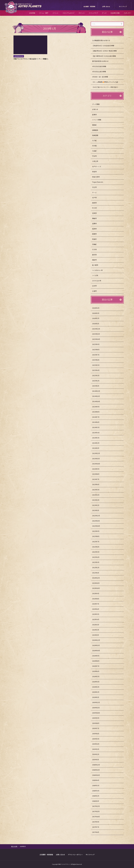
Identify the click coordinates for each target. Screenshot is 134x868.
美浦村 (96, 239)
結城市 (96, 234)
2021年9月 (97, 593)
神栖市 (96, 218)
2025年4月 (98, 370)
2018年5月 (97, 786)
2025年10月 (98, 339)
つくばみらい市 (99, 270)
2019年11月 (98, 708)
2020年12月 (98, 640)
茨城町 (96, 244)
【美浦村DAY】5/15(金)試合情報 (103, 46)
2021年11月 (98, 583)
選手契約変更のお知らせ (100, 61)
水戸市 (96, 198)
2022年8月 (98, 536)
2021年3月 (97, 625)
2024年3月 (98, 438)
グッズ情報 (98, 104)
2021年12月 (98, 578)
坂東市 (96, 115)
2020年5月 (98, 676)
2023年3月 (97, 500)
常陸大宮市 (98, 177)
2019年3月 (97, 749)
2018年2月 (97, 796)
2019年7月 (97, 728)
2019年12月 (98, 702)
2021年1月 (97, 635)
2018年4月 (97, 791)
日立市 (96, 187)
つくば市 (97, 275)
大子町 (96, 141)
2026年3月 (97, 313)
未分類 (96, 146)
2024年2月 (98, 443)
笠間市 (96, 224)
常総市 (96, 172)
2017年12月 (98, 806)
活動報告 (97, 130)
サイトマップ (123, 7)
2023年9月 (98, 469)
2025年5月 (98, 365)
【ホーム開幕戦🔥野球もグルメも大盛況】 (106, 82)
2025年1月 (97, 386)
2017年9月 (97, 822)
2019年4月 (97, 744)
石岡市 (96, 213)
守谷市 (96, 156)
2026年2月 (97, 318)
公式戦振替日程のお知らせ (101, 40)
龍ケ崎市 (97, 265)
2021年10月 (98, 588)
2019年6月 (97, 734)
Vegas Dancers (99, 182)
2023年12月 (98, 453)
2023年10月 (98, 464)
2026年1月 (97, 324)
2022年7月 (97, 542)
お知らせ (97, 109)
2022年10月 (98, 526)
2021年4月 (97, 619)
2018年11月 (98, 770)
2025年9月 (98, 344)
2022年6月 (97, 547)
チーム (96, 192)
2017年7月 (97, 827)
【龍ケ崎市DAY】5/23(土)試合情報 (104, 56)
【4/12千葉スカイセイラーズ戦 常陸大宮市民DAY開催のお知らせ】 (108, 87)
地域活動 (97, 135)
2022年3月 (97, 562)
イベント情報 (98, 120)
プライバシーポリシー (75, 855)
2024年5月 (98, 427)
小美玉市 (97, 161)
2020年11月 (98, 645)
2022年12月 (98, 516)
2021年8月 (97, 599)
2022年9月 (98, 531)
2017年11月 (98, 811)
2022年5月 (98, 552)
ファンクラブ (93, 13)
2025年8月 (98, 350)
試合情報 (32, 13)
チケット (82, 13)
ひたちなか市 (98, 281)
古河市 (96, 286)
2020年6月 (97, 671)
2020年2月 (97, 692)
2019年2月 (97, 754)
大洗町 (96, 151)
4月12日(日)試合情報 (99, 66)
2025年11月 (98, 334)
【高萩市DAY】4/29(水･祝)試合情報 (104, 51)
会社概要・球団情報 (89, 7)
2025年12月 (98, 329)
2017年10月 (98, 817)
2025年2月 (98, 381)
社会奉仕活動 (115, 13)
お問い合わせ (106, 7)
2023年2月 (97, 505)
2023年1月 (97, 510)
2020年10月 (98, 651)
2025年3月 (98, 376)
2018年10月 (98, 775)
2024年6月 (98, 422)
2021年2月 (97, 630)
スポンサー (127, 13)
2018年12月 (98, 765)
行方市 (96, 249)
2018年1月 (97, 801)
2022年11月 (98, 521)
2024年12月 (98, 391)
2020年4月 (98, 682)
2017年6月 (97, 832)
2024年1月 (97, 448)
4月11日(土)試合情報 (99, 72)
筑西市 (96, 229)
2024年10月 (98, 401)
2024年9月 (98, 407)
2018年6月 (97, 780)
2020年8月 (98, 661)
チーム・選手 (44, 13)
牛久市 (96, 208)
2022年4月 (98, 557)
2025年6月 (98, 360)
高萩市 (96, 260)
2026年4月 (98, 308)
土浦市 (96, 291)
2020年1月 (97, 697)
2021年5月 (97, 614)
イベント (55, 13)
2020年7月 (97, 666)
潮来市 (96, 203)
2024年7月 (98, 417)
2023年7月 (97, 479)
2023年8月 (98, 474)
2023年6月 (97, 484)
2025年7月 (98, 355)
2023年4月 (98, 495)
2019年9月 (97, 718)
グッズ (104, 13)
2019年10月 (98, 713)
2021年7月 (97, 604)
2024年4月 (98, 433)
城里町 (96, 125)
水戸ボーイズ (98, 166)
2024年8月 (98, 412)
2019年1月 (97, 760)
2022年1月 (97, 573)
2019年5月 (97, 739)
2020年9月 (98, 656)
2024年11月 (98, 396)
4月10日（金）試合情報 (100, 77)
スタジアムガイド (69, 13)
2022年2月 (97, 568)
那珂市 (96, 255)
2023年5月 (98, 490)
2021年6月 (97, 609)
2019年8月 (97, 723)
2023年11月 (98, 459)
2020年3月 (97, 687)
